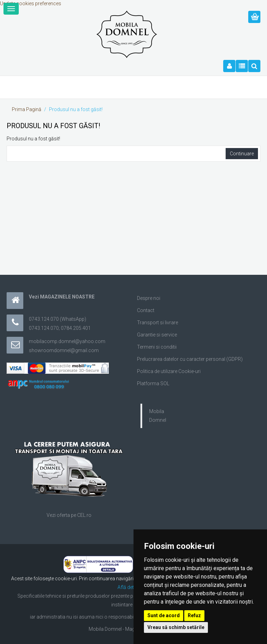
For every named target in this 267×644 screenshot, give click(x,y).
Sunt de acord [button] (164, 615)
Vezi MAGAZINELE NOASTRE (62, 297)
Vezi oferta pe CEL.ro (69, 515)
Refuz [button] (194, 615)
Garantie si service (157, 335)
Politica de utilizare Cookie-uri (169, 371)
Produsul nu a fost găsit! (76, 109)
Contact (146, 310)
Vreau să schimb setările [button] (176, 627)
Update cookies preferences (31, 3)
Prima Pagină (27, 109)
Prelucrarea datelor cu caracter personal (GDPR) (190, 359)
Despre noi (149, 298)
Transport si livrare (157, 323)
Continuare (242, 154)
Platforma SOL (153, 383)
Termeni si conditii (157, 347)
